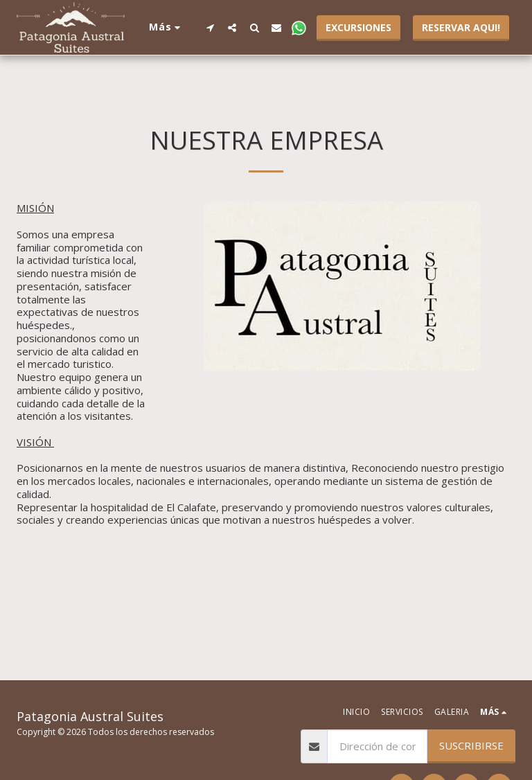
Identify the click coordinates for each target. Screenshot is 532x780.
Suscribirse (471, 745)
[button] (210, 27)
